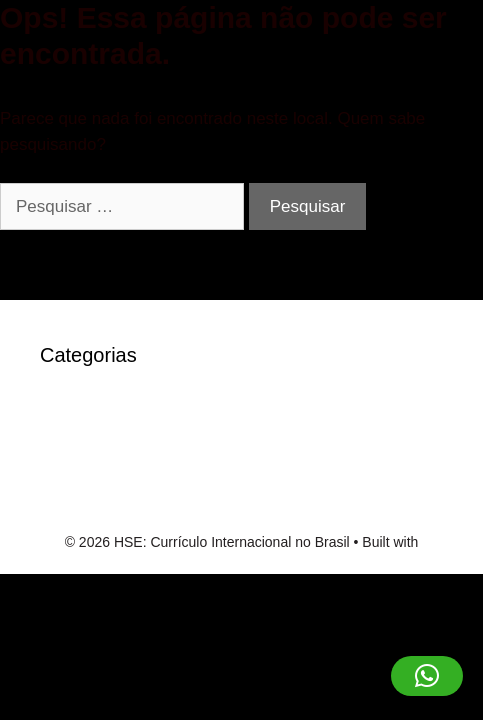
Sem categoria (95, 473)
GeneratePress (241, 563)
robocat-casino (96, 443)
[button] (427, 676)
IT (47, 412)
